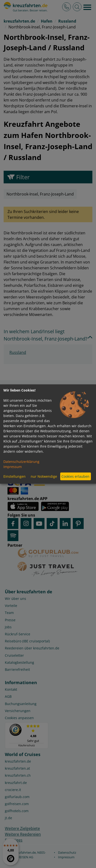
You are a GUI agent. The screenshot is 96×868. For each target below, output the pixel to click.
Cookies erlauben (75, 476)
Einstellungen (15, 476)
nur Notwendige (44, 476)
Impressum (13, 466)
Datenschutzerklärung (21, 461)
